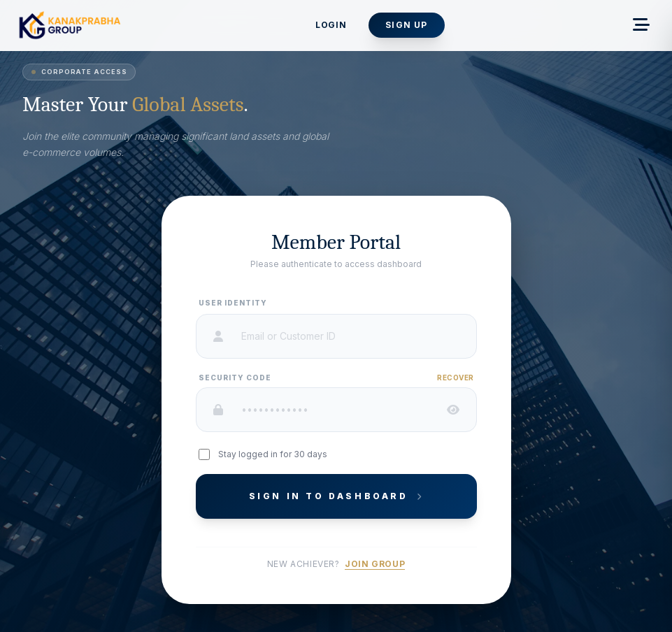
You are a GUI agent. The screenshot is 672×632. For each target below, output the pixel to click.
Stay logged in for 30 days (273, 454)
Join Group (375, 564)
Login (331, 25)
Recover (456, 378)
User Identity (233, 303)
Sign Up (406, 25)
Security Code (235, 378)
